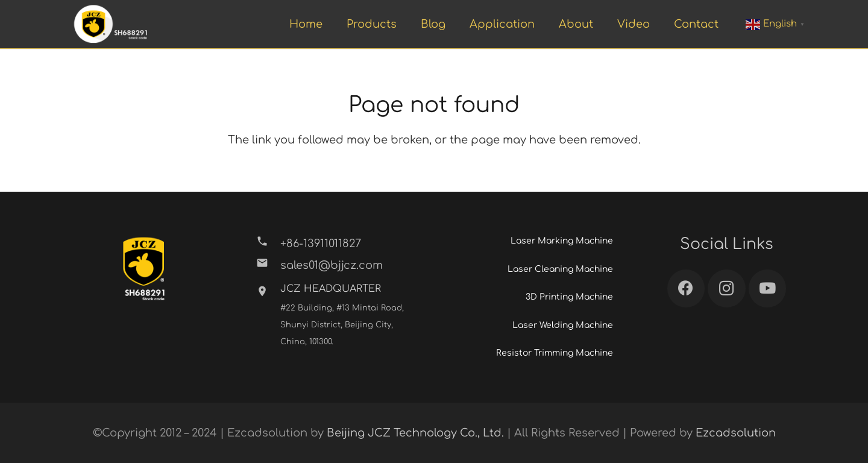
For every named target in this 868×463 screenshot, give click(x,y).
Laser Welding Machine (563, 325)
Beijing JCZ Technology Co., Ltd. (415, 433)
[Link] (111, 24)
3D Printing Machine (569, 297)
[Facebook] (686, 288)
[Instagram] (727, 288)
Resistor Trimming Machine (555, 353)
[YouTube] (768, 288)
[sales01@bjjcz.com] (268, 265)
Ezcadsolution (736, 433)
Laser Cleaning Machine (560, 269)
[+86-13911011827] (268, 244)
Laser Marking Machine (562, 241)
